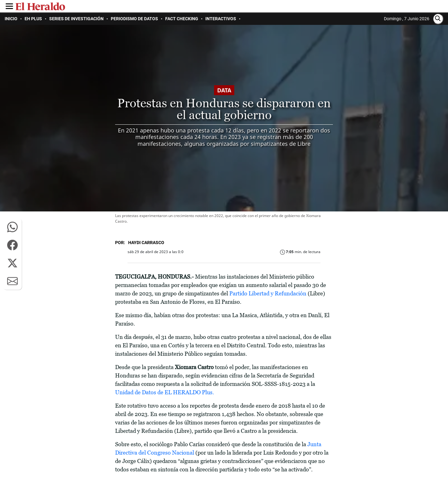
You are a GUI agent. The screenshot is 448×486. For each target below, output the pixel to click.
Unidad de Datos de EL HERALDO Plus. (165, 392)
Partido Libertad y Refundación (268, 293)
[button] (12, 227)
